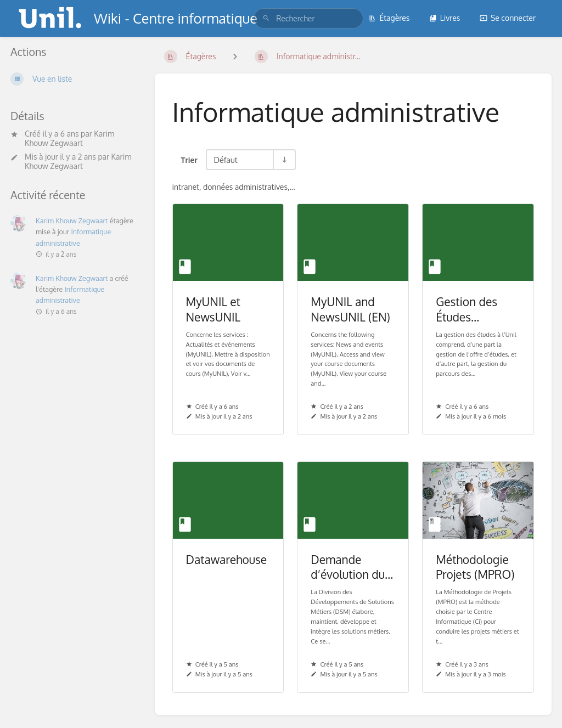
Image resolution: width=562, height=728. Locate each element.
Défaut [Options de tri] (225, 160)
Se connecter (508, 18)
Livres (445, 18)
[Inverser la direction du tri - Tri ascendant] (284, 160)
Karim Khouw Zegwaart (69, 138)
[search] (308, 18)
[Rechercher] (266, 18)
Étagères (389, 18)
